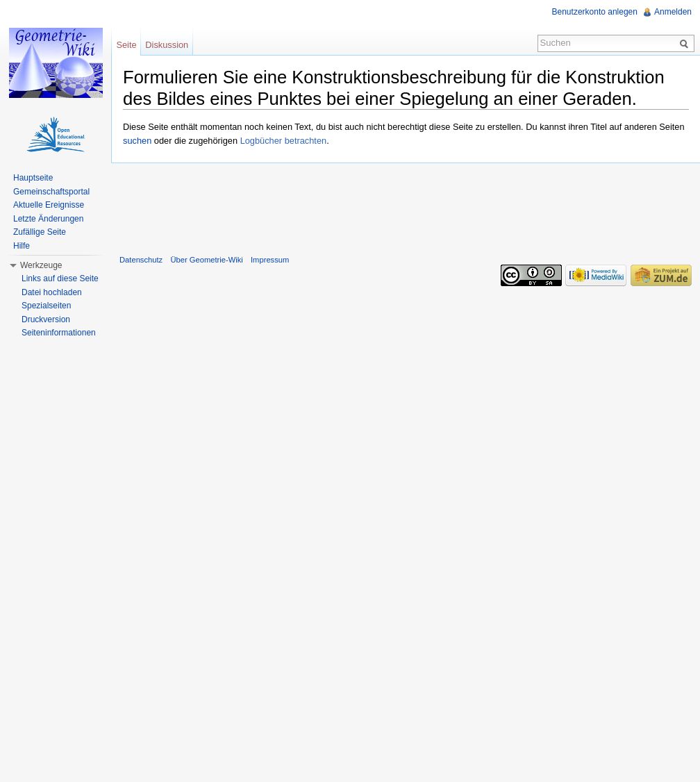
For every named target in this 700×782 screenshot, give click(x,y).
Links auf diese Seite (60, 278)
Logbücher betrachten (284, 141)
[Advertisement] (406, 206)
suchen (137, 141)
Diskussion (167, 45)
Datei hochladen (52, 292)
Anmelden (673, 12)
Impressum (270, 260)
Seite (126, 45)
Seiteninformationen (59, 333)
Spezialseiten (46, 306)
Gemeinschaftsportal (51, 192)
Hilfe (22, 246)
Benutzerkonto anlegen (595, 12)
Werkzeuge (41, 265)
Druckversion (46, 319)
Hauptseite (33, 178)
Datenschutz (141, 260)
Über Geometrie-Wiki (206, 260)
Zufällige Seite (40, 232)
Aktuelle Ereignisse (49, 205)
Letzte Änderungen (48, 219)
